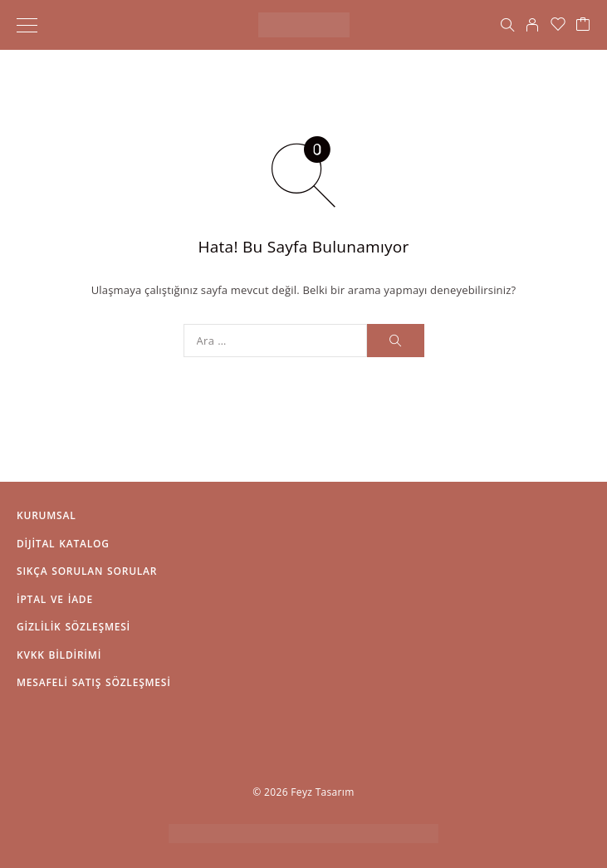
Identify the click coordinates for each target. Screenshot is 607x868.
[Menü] (27, 25)
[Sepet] (583, 25)
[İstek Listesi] (558, 25)
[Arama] (507, 25)
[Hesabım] (532, 25)
